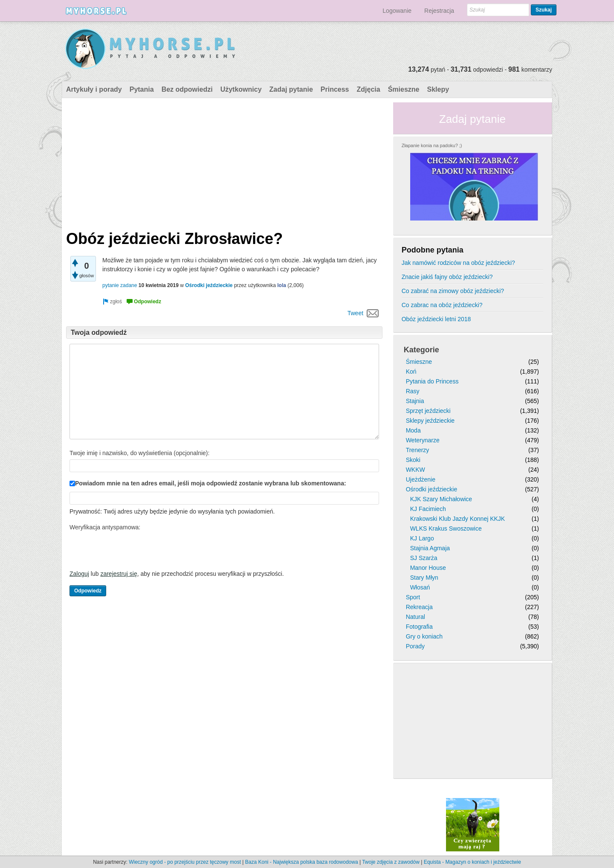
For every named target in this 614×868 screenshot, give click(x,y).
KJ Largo (422, 538)
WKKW (416, 470)
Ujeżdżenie (421, 479)
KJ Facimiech (428, 509)
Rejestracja (439, 11)
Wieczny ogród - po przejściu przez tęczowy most (185, 862)
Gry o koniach (424, 636)
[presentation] (134, 550)
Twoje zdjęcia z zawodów (391, 862)
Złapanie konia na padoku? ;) (432, 145)
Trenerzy (418, 450)
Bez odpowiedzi (187, 89)
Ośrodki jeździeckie (209, 285)
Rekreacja (419, 607)
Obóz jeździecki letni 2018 (436, 319)
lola (282, 285)
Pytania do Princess (432, 381)
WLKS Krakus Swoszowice (446, 528)
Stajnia (415, 401)
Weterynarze (423, 440)
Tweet (355, 313)
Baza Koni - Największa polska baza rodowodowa (302, 862)
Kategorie (421, 350)
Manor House (428, 568)
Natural (416, 617)
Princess (335, 89)
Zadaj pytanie (291, 89)
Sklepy (438, 89)
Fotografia (419, 627)
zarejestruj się (119, 574)
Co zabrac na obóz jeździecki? (442, 305)
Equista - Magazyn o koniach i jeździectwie (472, 862)
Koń (411, 372)
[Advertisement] (224, 162)
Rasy (413, 391)
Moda (413, 430)
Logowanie (397, 11)
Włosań (420, 587)
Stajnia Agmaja (430, 548)
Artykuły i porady (94, 89)
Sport (413, 597)
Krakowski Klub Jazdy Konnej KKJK (458, 519)
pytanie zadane (120, 285)
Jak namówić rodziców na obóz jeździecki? (458, 263)
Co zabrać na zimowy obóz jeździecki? (453, 291)
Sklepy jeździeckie (430, 421)
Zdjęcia (369, 89)
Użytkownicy (241, 89)
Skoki (413, 460)
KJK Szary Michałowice (441, 499)
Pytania (142, 89)
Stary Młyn (424, 578)
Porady (415, 646)
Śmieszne (404, 89)
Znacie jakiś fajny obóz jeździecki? (447, 277)
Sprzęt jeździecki (428, 411)
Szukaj (544, 10)
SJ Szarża (424, 558)
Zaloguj (79, 574)
